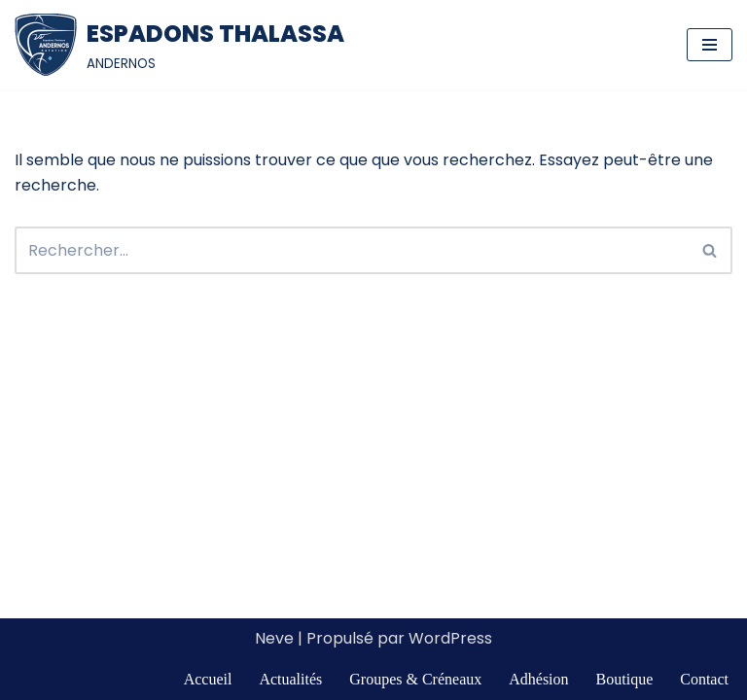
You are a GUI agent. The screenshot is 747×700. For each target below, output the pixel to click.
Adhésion (538, 679)
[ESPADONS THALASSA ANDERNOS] (179, 45)
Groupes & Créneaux (415, 679)
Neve (274, 638)
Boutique (625, 679)
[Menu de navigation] (710, 45)
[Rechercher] (352, 250)
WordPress (450, 638)
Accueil (208, 679)
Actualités (290, 679)
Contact (704, 679)
